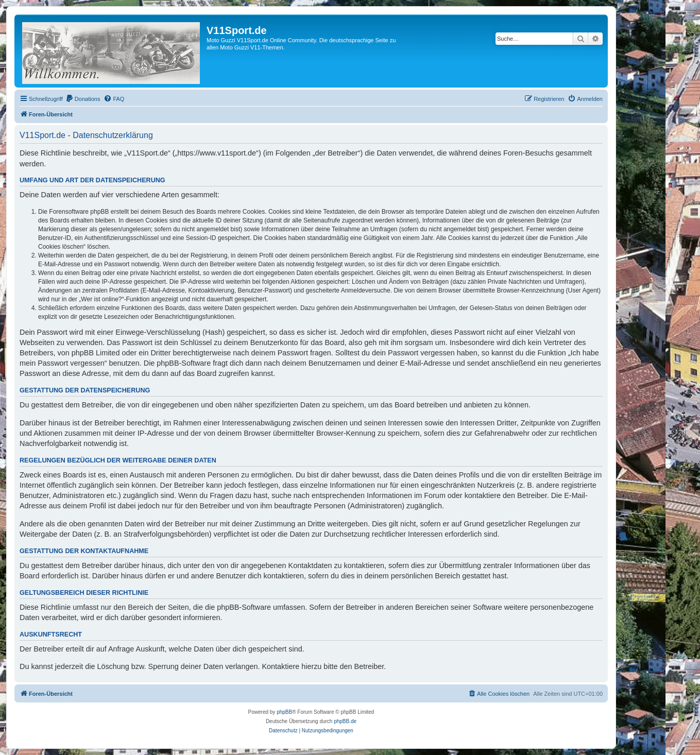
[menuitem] (83, 99)
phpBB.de (345, 721)
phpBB (284, 712)
